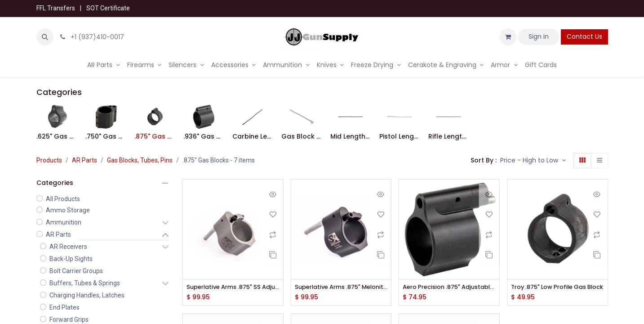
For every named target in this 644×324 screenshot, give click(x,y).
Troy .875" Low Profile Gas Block (557, 287)
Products (49, 160)
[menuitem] (104, 65)
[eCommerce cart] (508, 37)
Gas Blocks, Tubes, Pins (140, 160)
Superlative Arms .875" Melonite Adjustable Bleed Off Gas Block (341, 287)
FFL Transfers (56, 8)
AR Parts (84, 160)
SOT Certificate (108, 8)
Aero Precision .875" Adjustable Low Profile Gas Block (449, 287)
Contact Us (584, 36)
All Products (63, 199)
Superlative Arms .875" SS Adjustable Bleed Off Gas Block (233, 287)
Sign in (539, 36)
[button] (45, 37)
